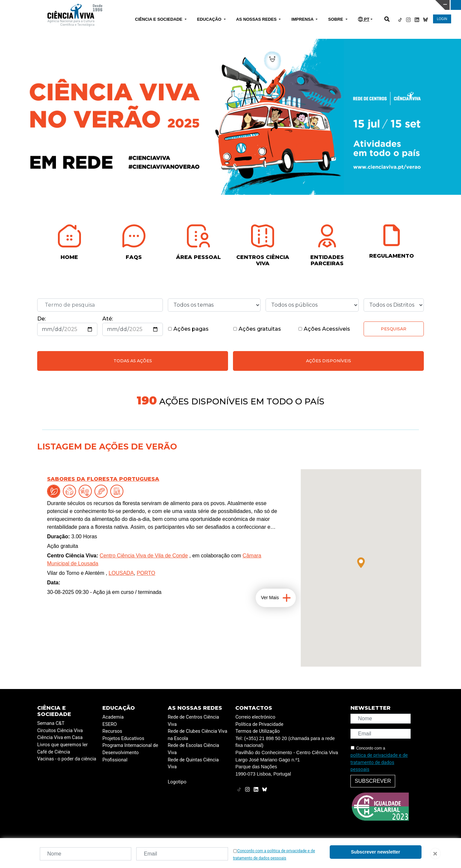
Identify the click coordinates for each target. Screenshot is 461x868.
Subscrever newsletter (375, 852)
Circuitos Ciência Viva (60, 731)
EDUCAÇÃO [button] (210, 19)
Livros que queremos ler (62, 745)
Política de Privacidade (259, 724)
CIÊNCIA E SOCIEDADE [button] (159, 19)
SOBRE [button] (336, 19)
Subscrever (373, 781)
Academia (113, 717)
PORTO (146, 573)
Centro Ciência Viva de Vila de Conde (144, 556)
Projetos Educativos (123, 739)
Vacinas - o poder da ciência (67, 759)
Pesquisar (394, 329)
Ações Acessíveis (324, 329)
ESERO (110, 724)
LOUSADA (121, 573)
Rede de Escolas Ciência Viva (193, 749)
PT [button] (364, 19)
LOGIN (442, 19)
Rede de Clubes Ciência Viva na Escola (198, 735)
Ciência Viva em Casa (60, 738)
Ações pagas (188, 329)
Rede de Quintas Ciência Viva (193, 764)
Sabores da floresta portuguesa (103, 479)
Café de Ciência (54, 752)
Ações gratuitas (257, 329)
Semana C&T (51, 723)
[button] (361, 563)
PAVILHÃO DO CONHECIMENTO (204, 4)
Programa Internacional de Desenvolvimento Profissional (130, 753)
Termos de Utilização (257, 731)
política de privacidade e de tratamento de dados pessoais (379, 762)
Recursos (112, 731)
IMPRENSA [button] (303, 19)
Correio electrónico (255, 717)
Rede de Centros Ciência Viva (193, 721)
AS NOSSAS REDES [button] (257, 19)
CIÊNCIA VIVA (307, 5)
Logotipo (177, 782)
